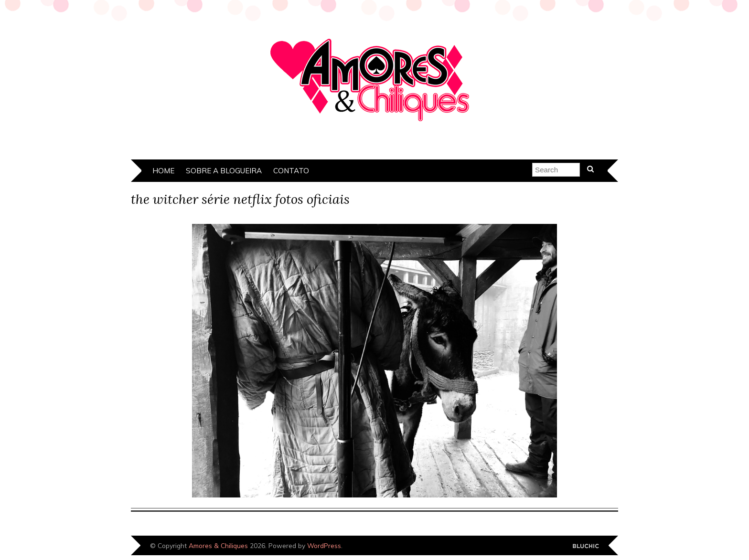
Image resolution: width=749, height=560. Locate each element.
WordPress (324, 545)
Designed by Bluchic (586, 546)
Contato (291, 171)
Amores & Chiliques (218, 545)
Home (163, 171)
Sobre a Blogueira (224, 171)
